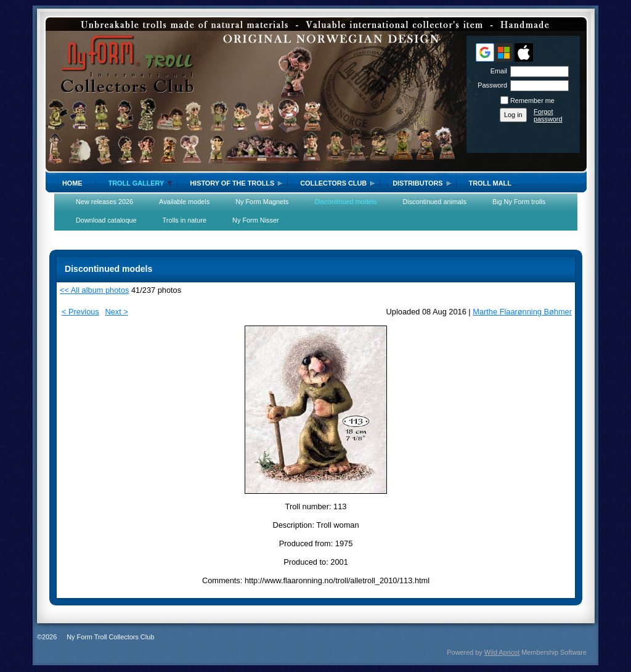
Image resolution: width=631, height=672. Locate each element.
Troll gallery (136, 183)
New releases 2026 (104, 202)
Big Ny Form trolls (519, 202)
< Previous (80, 312)
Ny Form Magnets (262, 202)
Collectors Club (333, 183)
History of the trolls (232, 183)
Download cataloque (106, 220)
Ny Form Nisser (256, 220)
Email (497, 71)
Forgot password (548, 115)
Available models (184, 202)
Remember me (532, 100)
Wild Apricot (502, 652)
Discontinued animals (435, 202)
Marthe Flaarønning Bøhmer (522, 312)
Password (490, 85)
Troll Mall (490, 183)
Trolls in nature (185, 220)
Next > (116, 312)
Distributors (417, 183)
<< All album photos (94, 290)
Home (72, 183)
